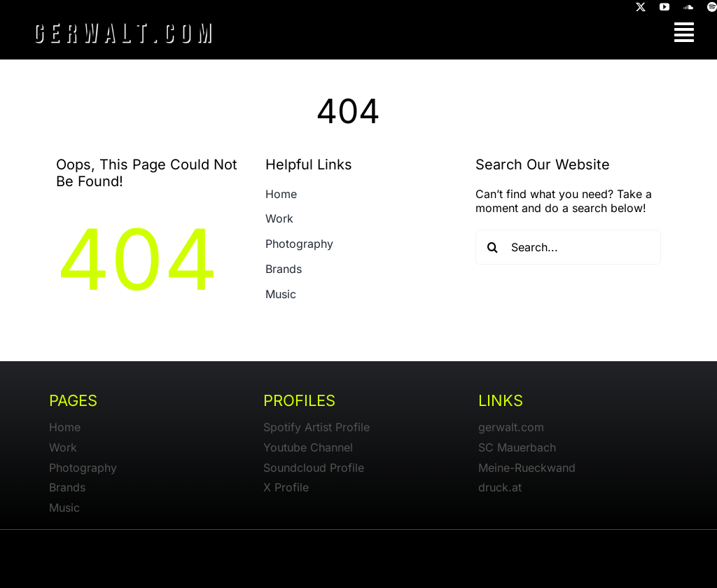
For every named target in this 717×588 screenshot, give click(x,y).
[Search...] (568, 247)
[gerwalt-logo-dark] (123, 21)
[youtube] (664, 7)
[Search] (493, 247)
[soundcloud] (688, 7)
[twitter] (641, 7)
